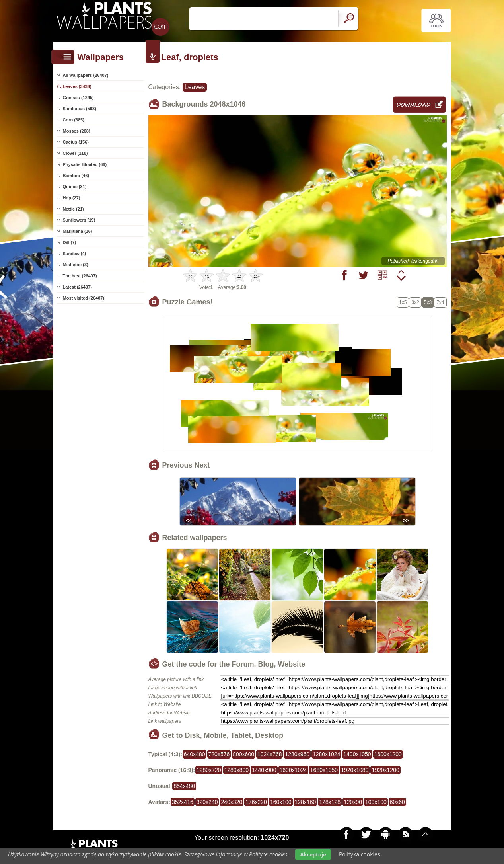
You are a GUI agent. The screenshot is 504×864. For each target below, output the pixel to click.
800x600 (243, 754)
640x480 (195, 754)
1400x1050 (357, 754)
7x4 (440, 302)
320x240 (207, 802)
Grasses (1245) (78, 98)
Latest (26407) (77, 287)
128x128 (330, 802)
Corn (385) (74, 120)
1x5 (403, 302)
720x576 (219, 754)
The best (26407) (80, 276)
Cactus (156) (76, 142)
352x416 (183, 802)
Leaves (195, 87)
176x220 (256, 802)
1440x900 (264, 770)
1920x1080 (355, 770)
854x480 (184, 786)
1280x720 (209, 770)
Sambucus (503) (80, 109)
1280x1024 (326, 754)
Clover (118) (75, 153)
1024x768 (270, 754)
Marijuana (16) (78, 231)
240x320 (232, 802)
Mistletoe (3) (76, 265)
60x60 (397, 802)
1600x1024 (293, 770)
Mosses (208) (77, 131)
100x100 (376, 802)
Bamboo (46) (76, 176)
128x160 (306, 802)
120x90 (353, 802)
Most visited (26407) (84, 298)
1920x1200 (385, 770)
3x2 (415, 302)
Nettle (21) (73, 209)
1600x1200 (388, 754)
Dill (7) (70, 242)
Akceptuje (313, 854)
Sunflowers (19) (79, 220)
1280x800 (237, 770)
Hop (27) (72, 198)
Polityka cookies (360, 854)
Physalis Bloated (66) (85, 164)
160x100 (281, 802)
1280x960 (297, 754)
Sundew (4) (75, 254)
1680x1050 (324, 770)
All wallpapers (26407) (86, 75)
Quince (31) (75, 187)
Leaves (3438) (77, 86)
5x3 (428, 302)
